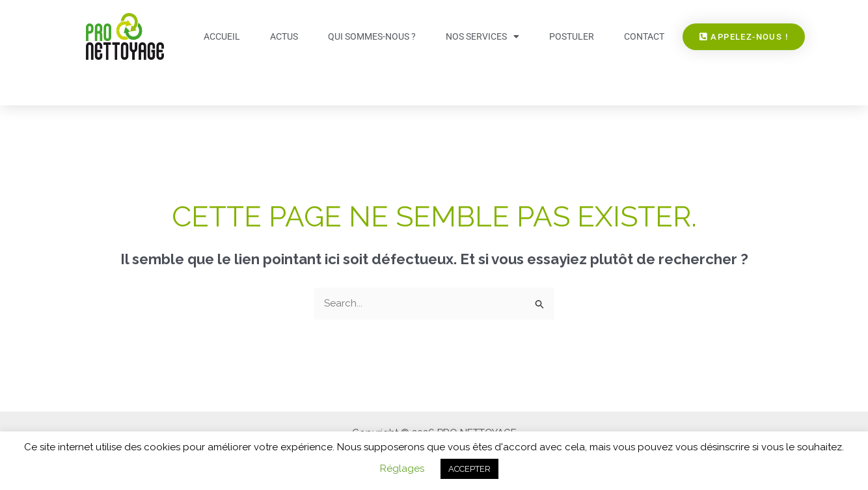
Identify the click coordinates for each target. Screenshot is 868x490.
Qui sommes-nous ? (372, 36)
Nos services (482, 36)
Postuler (572, 36)
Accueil (222, 36)
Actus (284, 36)
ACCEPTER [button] (469, 469)
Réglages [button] (402, 469)
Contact (644, 36)
